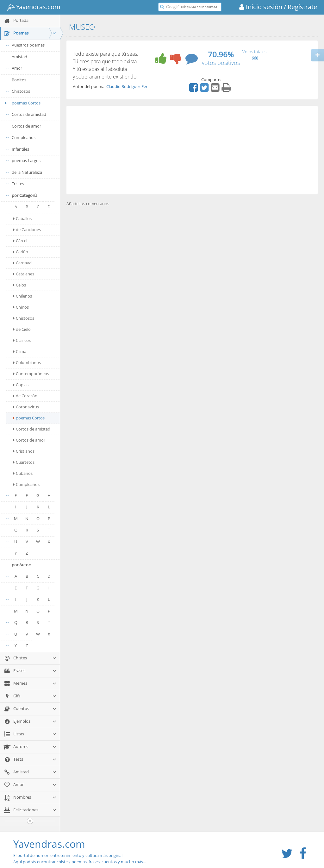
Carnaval (23, 263)
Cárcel (20, 241)
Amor (17, 68)
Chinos (21, 307)
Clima (20, 351)
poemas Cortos (22, 103)
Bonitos (19, 80)
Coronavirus (26, 407)
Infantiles (20, 149)
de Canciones (27, 230)
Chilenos (23, 296)
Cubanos (23, 473)
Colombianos (27, 362)
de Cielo (22, 329)
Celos (20, 285)
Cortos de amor (26, 126)
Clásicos (22, 340)
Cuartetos (24, 462)
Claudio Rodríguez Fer (127, 86)
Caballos (22, 218)
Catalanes (24, 274)
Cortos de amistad (29, 114)
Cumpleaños (24, 137)
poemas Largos (26, 160)
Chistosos (21, 91)
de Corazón (25, 396)
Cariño (21, 252)
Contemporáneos (31, 374)
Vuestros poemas (28, 45)
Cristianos (24, 451)
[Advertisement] (192, 150)
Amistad (19, 57)
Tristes (18, 184)
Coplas (21, 385)
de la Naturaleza (27, 172)
